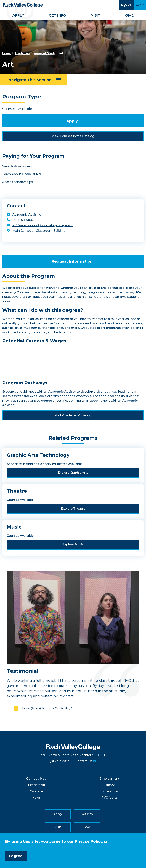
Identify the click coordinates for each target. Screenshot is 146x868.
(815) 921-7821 (60, 761)
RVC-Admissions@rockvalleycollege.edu (43, 225)
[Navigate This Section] (33, 80)
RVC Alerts (109, 798)
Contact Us (84, 761)
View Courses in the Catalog (73, 136)
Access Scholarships (18, 182)
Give (129, 15)
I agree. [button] (16, 856)
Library (109, 785)
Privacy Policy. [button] (89, 841)
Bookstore (109, 791)
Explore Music (73, 544)
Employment (109, 779)
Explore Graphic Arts (73, 473)
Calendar (37, 791)
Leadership (37, 785)
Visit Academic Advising (73, 415)
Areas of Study (45, 53)
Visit (96, 15)
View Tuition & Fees (17, 166)
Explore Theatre (73, 509)
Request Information (72, 261)
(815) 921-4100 (23, 220)
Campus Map (36, 779)
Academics (22, 53)
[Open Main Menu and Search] (140, 5)
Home (6, 53)
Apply (18, 15)
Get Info (57, 15)
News (36, 798)
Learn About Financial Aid (21, 174)
